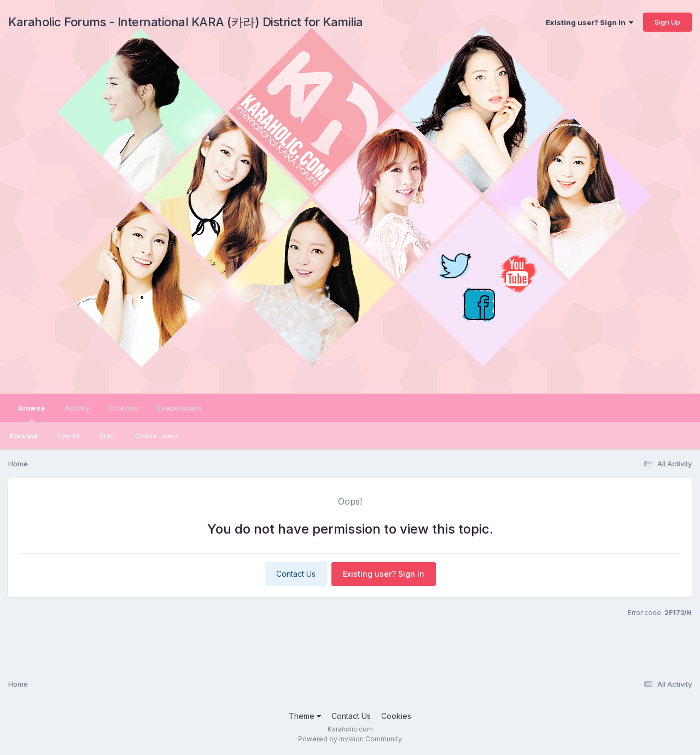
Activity (77, 408)
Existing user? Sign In (590, 22)
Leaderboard (180, 408)
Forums (24, 436)
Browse (31, 413)
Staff (107, 436)
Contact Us (296, 574)
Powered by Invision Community (350, 739)
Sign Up (667, 22)
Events (69, 436)
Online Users (157, 436)
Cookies (396, 716)
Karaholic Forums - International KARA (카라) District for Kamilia (186, 22)
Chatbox (123, 408)
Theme (305, 716)
